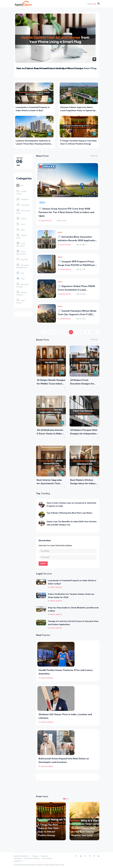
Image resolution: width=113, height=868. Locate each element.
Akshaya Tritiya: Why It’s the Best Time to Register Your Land (83, 832)
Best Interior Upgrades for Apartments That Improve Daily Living (49, 484)
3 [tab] (68, 799)
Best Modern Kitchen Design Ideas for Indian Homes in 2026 (83, 484)
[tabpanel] (51, 821)
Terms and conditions (32, 858)
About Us (45, 856)
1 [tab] (64, 799)
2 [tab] (67, 799)
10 (93, 332)
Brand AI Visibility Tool (22, 856)
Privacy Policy (47, 858)
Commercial (23, 205)
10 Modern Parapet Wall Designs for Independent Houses (84, 434)
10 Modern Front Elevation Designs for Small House (82, 384)
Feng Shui (22, 259)
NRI (20, 186)
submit (43, 564)
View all (94, 156)
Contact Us (18, 861)
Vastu (21, 230)
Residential (22, 199)
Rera (20, 273)
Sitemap (36, 856)
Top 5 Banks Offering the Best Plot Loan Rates (69, 513)
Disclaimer (18, 858)
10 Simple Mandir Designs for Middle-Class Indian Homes (51, 384)
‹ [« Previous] (38, 332)
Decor (21, 224)
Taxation (21, 219)
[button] (91, 4)
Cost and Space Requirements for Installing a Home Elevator (50, 68)
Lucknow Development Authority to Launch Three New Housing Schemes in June (34, 144)
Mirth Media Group (58, 865)
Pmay (20, 279)
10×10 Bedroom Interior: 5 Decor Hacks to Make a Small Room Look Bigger (50, 434)
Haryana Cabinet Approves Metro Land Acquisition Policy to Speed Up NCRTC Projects (78, 110)
